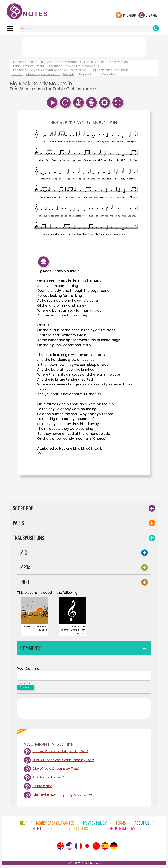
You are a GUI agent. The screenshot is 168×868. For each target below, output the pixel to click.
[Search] (156, 28)
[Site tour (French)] (78, 847)
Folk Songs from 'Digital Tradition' (36, 74)
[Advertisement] (84, 46)
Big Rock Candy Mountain (60, 62)
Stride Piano (42, 787)
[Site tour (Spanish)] (105, 847)
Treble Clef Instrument (28, 66)
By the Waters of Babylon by (60, 752)
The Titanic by (48, 779)
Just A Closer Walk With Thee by (63, 761)
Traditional (19, 62)
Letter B (69, 74)
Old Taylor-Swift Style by (62, 796)
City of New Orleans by (56, 770)
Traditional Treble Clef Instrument (72, 66)
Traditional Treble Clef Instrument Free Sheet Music (49, 70)
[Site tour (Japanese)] (87, 847)
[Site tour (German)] (114, 847)
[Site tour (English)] (61, 847)
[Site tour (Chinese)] (96, 847)
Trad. (34, 62)
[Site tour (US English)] (70, 847)
